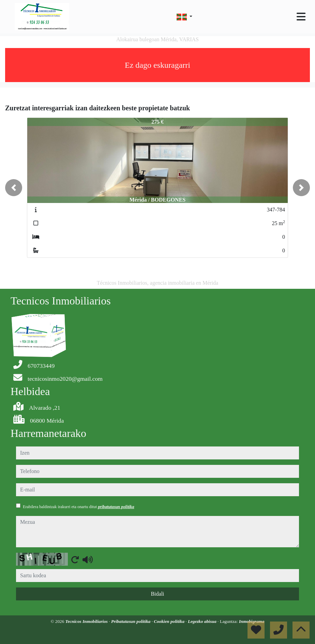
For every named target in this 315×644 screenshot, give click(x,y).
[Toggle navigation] (301, 17)
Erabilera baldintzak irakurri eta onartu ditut (79, 507)
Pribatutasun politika (131, 621)
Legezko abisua (203, 621)
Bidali (157, 594)
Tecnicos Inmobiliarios (87, 621)
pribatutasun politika (116, 507)
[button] (14, 188)
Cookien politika (170, 621)
